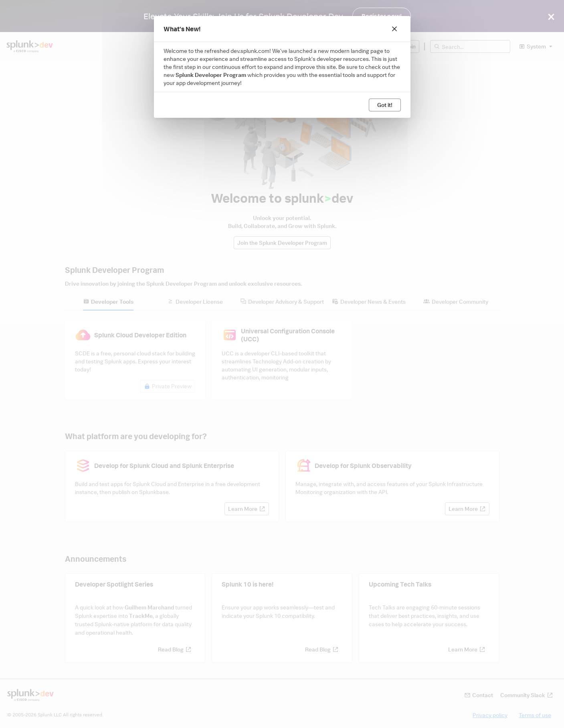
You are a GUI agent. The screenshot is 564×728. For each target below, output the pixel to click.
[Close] (394, 29)
